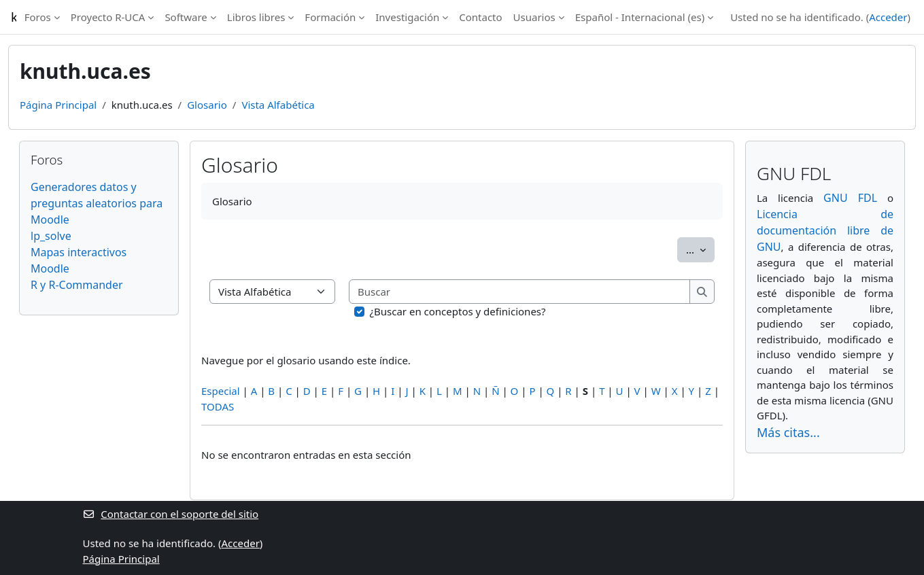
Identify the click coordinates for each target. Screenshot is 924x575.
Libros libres (256, 17)
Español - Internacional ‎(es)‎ (640, 17)
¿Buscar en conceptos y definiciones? (458, 311)
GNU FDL (850, 198)
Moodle (50, 268)
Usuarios (534, 17)
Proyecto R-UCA (108, 17)
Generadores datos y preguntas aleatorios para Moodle (97, 203)
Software (186, 17)
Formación (330, 17)
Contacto (480, 17)
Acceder (888, 17)
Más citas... (788, 432)
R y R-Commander (77, 285)
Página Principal (58, 105)
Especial (221, 391)
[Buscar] (520, 292)
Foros (38, 17)
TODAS (218, 406)
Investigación (407, 17)
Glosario (207, 105)
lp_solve (51, 236)
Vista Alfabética (278, 105)
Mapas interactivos (79, 252)
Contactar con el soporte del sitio (171, 514)
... (700, 249)
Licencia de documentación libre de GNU (825, 230)
